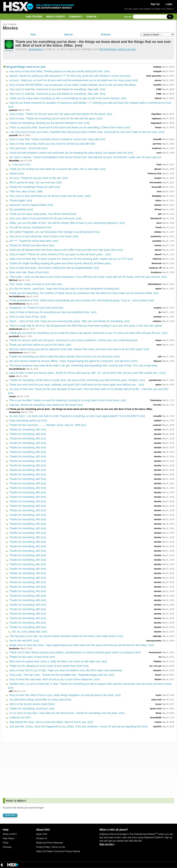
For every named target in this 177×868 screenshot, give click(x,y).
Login (169, 4)
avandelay (157, 241)
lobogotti (157, 71)
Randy (159, 713)
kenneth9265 (156, 718)
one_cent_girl (155, 666)
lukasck (158, 254)
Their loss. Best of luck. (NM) (26, 191)
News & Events (55, 17)
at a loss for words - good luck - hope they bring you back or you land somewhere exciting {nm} (64, 289)
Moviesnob (156, 263)
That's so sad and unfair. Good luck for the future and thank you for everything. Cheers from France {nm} (69, 127)
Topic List (68, 34)
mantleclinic (156, 236)
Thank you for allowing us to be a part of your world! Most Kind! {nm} (49, 666)
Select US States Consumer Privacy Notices (58, 851)
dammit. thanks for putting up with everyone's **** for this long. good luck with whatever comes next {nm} (70, 76)
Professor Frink (155, 174)
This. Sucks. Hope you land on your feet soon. (36, 284)
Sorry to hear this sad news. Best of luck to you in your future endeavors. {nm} (54, 679)
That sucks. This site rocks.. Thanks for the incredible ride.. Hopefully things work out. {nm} (61, 675)
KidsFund (157, 259)
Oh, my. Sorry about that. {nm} (29, 632)
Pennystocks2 (155, 652)
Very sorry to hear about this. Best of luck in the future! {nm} (44, 236)
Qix (160, 312)
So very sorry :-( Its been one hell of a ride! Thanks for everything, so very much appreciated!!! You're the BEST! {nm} (77, 416)
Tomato (158, 128)
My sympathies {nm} (21, 209)
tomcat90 (157, 139)
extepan (13, 396)
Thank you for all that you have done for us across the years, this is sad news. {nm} (57, 169)
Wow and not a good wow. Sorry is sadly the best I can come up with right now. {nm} (58, 661)
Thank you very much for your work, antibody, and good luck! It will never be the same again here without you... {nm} (76, 385)
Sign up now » (107, 844)
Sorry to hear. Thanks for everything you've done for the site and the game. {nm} (55, 118)
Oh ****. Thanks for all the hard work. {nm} (33, 241)
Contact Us (42, 838)
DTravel (158, 210)
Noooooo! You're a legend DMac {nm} (31, 205)
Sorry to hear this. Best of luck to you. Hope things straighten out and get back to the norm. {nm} (65, 695)
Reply (33, 34)
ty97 (11, 691)
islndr (159, 345)
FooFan (158, 722)
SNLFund (13, 280)
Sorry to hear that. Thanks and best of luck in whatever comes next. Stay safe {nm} (57, 139)
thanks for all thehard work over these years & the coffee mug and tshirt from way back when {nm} (66, 250)
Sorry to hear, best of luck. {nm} (27, 317)
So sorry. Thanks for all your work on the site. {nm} (38, 178)
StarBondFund (15, 329)
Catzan (158, 340)
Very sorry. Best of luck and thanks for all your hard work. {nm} (45, 218)
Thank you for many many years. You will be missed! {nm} (42, 214)
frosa (159, 192)
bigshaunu (157, 119)
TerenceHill (156, 187)
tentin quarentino (154, 76)
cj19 (160, 357)
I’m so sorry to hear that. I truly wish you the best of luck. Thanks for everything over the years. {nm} (67, 713)
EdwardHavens (155, 284)
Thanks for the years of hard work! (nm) (32, 657)
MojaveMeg (14, 161)
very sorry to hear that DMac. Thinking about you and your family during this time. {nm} (59, 71)
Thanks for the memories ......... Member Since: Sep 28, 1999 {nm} (47, 425)
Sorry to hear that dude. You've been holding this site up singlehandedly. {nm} (54, 268)
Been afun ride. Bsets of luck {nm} (29, 272)
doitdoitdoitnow (16, 353)
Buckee (158, 679)
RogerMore (157, 114)
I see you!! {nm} (21, 165)
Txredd (158, 227)
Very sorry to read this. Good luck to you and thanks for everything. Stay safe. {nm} (57, 89)
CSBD (159, 89)
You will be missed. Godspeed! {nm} (30, 227)
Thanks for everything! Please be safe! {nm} (34, 187)
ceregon (158, 178)
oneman (158, 245)
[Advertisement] (88, 769)
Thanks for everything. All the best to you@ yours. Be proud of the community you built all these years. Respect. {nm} (77, 380)
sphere (158, 385)
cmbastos (157, 321)
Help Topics (9, 838)
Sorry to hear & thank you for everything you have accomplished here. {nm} (53, 312)
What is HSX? (10, 834)
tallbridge (157, 636)
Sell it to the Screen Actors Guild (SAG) (32, 704)
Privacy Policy (43, 847)
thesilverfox (14, 649)
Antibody (157, 67)
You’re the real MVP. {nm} (24, 641)
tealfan (12, 376)
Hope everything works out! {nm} (28, 421)
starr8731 (157, 727)
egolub (158, 289)
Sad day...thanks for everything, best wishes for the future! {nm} (46, 405)
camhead (157, 317)
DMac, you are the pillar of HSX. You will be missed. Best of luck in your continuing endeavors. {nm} (67, 223)
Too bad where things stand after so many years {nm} (40, 700)
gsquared (13, 110)
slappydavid (156, 123)
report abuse (9, 50)
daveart (158, 250)
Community (76, 17)
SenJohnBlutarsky (17, 297)
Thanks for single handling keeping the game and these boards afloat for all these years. (60, 263)
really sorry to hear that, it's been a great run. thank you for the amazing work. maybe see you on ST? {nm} (71, 259)
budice (158, 201)
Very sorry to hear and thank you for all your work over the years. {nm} (50, 196)
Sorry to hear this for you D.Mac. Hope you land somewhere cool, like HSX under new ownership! (65, 670)
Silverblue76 (156, 218)
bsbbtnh (158, 421)
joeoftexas (157, 148)
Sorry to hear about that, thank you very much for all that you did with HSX (52, 144)
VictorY (158, 675)
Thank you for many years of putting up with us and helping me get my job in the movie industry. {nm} (67, 98)
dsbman (158, 205)
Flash (159, 165)
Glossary (7, 847)
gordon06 (13, 135)
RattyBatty (157, 196)
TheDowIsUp (156, 400)
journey (158, 80)
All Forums (106, 34)
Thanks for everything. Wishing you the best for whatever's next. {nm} (49, 123)
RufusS (158, 98)
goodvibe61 (14, 336)
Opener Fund (156, 709)
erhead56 (157, 416)
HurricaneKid (156, 183)
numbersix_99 (155, 268)
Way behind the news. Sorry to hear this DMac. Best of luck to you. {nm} (51, 722)
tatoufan (158, 430)
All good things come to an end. (118, 49)
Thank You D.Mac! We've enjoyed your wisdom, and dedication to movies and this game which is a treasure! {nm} (75, 652)
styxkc (158, 695)
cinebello (157, 85)
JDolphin (157, 661)
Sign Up (155, 4)
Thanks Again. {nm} (20, 200)
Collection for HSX (20, 718)
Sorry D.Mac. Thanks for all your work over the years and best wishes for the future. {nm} (60, 114)
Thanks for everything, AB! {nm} (27, 430)
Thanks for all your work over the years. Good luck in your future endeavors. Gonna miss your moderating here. (73, 340)
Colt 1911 (157, 405)
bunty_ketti (156, 700)
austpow (158, 308)
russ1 (159, 153)
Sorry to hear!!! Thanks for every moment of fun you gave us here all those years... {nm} (60, 254)
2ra (160, 657)
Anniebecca (156, 272)
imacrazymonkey (154, 641)
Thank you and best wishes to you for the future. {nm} (40, 345)
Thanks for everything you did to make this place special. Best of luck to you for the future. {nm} (64, 357)
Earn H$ (91, 17)
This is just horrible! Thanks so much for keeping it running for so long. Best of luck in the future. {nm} (67, 400)
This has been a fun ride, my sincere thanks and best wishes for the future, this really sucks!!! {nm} (66, 636)
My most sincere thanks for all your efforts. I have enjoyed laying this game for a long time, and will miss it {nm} (73, 361)
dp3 (160, 214)
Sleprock (157, 361)
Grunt (159, 223)
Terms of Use (58, 847)
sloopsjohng (35, 49)
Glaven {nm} (16, 173)
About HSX (42, 834)
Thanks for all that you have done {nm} (31, 245)
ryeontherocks (155, 380)
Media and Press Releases (49, 843)
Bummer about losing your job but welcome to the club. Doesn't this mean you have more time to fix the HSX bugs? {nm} (79, 349)
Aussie (158, 704)
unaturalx (157, 425)
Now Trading (34, 17)
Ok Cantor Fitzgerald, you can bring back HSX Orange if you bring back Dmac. (55, 232)
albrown (158, 169)
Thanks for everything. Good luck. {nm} (32, 709)
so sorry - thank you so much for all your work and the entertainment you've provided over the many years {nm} (73, 80)
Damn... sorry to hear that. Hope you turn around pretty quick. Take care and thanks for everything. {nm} (69, 321)
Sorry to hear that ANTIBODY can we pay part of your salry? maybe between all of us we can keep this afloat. (72, 85)
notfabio (158, 232)
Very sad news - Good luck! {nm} (28, 148)
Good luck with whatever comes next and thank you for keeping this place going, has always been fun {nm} (71, 153)
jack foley (157, 144)
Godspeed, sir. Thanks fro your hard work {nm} (36, 308)
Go (170, 17)
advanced (128, 17)
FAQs (6, 843)
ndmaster (157, 670)
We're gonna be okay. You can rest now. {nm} (35, 182)
